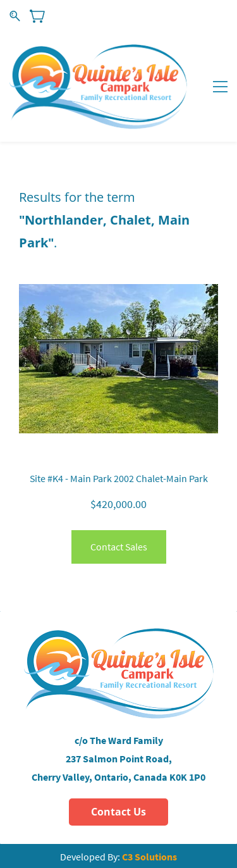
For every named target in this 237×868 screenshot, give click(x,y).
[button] (118, 812)
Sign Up (214, 15)
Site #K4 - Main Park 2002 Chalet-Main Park (119, 478)
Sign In (176, 15)
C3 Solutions (149, 857)
